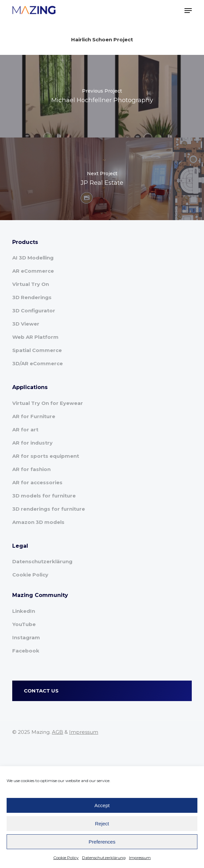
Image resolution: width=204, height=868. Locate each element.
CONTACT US (41, 691)
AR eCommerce (33, 271)
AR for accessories (37, 482)
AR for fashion (31, 469)
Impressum (140, 858)
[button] (188, 11)
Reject (102, 824)
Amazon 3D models (38, 522)
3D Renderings (32, 297)
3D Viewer (26, 324)
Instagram (26, 637)
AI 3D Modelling (33, 258)
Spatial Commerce (37, 350)
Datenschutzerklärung (104, 858)
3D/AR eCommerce (38, 363)
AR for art (25, 430)
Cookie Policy (66, 858)
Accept (102, 805)
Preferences (102, 842)
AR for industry (32, 443)
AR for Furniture (34, 416)
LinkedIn (24, 611)
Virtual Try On (31, 284)
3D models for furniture (44, 496)
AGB (58, 732)
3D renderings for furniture (49, 509)
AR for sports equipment (46, 456)
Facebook (26, 651)
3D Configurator (34, 311)
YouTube (24, 624)
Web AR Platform (35, 337)
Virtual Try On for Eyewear (48, 403)
